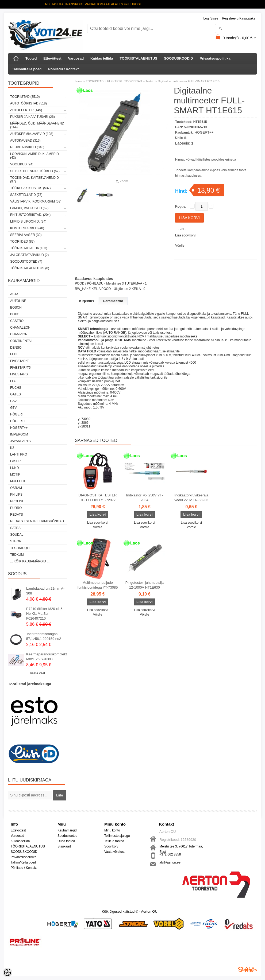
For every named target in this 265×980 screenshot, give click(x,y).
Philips (16, 495)
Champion (19, 334)
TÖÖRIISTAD (95, 81)
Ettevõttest (52, 58)
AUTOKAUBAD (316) (25, 141)
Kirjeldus (87, 301)
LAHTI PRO (19, 454)
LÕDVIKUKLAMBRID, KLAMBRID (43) (34, 156)
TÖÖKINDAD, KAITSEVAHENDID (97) (34, 180)
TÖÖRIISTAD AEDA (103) (29, 248)
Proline (17, 501)
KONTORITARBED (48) (27, 228)
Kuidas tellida (102, 58)
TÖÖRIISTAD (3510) (25, 97)
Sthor (16, 541)
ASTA (14, 294)
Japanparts (20, 441)
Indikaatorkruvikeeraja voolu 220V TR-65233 (191, 498)
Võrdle (180, 246)
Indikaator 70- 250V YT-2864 (145, 498)
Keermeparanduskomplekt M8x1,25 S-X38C (47, 657)
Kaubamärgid (67, 830)
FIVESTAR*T (20, 361)
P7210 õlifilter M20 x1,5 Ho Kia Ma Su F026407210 (44, 614)
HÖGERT (17, 414)
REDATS (17, 515)
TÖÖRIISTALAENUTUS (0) (30, 268)
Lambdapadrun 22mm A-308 (45, 591)
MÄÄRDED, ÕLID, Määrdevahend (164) (37, 125)
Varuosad (76, 58)
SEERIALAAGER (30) (26, 235)
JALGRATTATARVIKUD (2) (29, 255)
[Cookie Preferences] (7, 973)
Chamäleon (20, 328)
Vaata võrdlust (114, 852)
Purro (16, 508)
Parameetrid (113, 301)
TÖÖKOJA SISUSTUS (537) (30, 188)
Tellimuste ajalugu (117, 836)
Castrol (18, 321)
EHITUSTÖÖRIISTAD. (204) (30, 215)
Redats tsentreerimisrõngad (37, 521)
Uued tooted (66, 841)
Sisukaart (64, 846)
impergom (19, 434)
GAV (13, 401)
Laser (15, 461)
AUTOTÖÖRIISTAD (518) (28, 103)
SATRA (15, 528)
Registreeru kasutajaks (239, 18)
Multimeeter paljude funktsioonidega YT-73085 (98, 585)
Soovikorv (111, 846)
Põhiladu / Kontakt (63, 69)
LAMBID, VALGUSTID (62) (29, 208)
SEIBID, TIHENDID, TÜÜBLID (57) (35, 171)
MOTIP (15, 475)
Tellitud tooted (114, 841)
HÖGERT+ (18, 421)
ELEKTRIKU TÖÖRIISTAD (125, 81)
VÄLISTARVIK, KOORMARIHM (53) (36, 201)
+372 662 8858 (170, 854)
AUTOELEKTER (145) (26, 110)
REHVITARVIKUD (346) (27, 147)
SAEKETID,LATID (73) (26, 195)
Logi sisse (211, 18)
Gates (16, 394)
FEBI (14, 354)
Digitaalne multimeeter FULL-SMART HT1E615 (189, 81)
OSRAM (16, 488)
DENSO (16, 348)
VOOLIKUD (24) (22, 164)
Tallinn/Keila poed (27, 69)
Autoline (18, 301)
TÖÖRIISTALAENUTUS (139, 58)
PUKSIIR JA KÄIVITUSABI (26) (32, 117)
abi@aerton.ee (170, 862)
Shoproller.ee (248, 969)
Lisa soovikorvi (186, 235)
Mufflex (18, 481)
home (79, 81)
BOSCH (16, 308)
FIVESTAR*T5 (20, 368)
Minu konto (112, 830)
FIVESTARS (19, 374)
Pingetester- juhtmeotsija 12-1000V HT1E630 (145, 585)
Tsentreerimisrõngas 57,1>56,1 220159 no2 (44, 636)
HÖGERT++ (19, 428)
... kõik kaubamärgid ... (30, 561)
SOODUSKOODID (178, 58)
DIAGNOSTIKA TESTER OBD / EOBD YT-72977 (98, 498)
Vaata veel (37, 673)
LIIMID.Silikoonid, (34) (28, 221)
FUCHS (16, 388)
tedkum (17, 555)
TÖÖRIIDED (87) (22, 242)
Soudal (17, 535)
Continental (21, 341)
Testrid (150, 81)
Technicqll (20, 548)
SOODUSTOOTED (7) (26, 262)
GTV (14, 408)
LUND (15, 468)
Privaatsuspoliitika (215, 58)
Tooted (31, 58)
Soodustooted (67, 836)
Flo (13, 381)
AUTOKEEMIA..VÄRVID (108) (32, 134)
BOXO (15, 314)
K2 (12, 448)
